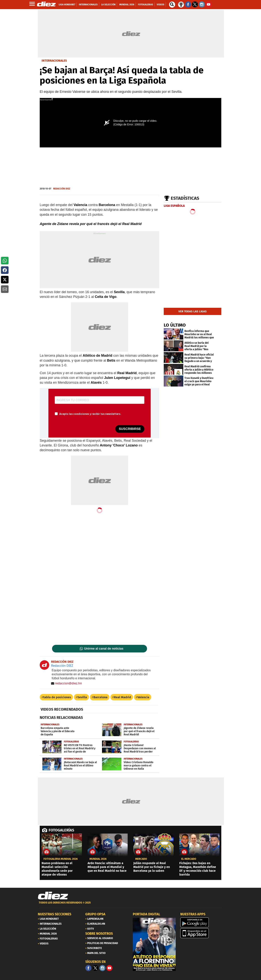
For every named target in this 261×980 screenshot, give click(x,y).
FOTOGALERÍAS (61, 830)
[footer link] (130, 905)
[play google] (202, 922)
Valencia (143, 697)
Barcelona (100, 697)
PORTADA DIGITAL (146, 914)
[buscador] (172, 5)
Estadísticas (185, 198)
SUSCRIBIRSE (130, 429)
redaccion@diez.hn (66, 683)
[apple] (202, 933)
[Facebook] (88, 968)
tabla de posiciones (57, 697)
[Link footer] (53, 896)
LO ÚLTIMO (175, 325)
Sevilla (82, 697)
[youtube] (109, 968)
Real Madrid (123, 697)
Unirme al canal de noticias (104, 649)
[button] (5, 261)
